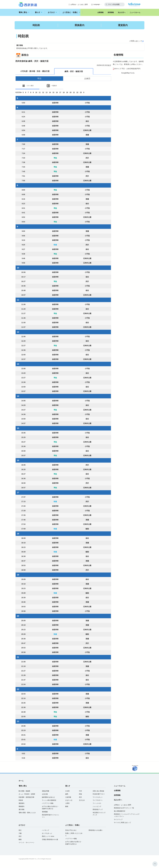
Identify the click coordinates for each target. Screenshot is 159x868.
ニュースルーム (135, 12)
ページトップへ (155, 864)
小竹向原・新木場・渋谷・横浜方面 (35, 71)
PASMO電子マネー (99, 794)
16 (57, 92)
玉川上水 (82, 800)
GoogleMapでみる (128, 73)
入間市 (67, 803)
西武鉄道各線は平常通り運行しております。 (33, 48)
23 (81, 92)
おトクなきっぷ (47, 833)
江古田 (67, 791)
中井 (80, 791)
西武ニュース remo (48, 836)
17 (60, 92)
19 (67, 92)
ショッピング (97, 806)
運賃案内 (123, 25)
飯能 (67, 806)
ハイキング (46, 830)
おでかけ (52, 12)
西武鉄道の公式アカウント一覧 (124, 808)
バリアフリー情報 (48, 803)
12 (43, 92)
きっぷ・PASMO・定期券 (27, 794)
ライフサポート (98, 800)
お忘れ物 (45, 794)
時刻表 (36, 25)
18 (64, 92)
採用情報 (111, 12)
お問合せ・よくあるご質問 (79, 4)
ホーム (21, 781)
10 (36, 92)
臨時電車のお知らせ (48, 797)
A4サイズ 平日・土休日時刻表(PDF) (127, 69)
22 (77, 92)
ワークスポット (98, 797)
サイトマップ (118, 819)
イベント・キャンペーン (26, 842)
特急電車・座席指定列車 (26, 797)
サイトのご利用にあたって (122, 823)
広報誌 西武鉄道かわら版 (50, 839)
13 (47, 92)
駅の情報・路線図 (24, 791)
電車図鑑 (45, 812)
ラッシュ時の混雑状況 (49, 800)
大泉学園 (68, 797)
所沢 (80, 797)
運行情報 (21, 809)
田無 (80, 794)
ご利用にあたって (136, 41)
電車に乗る (24, 12)
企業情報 (100, 12)
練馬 (67, 794)
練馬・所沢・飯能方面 (74, 71)
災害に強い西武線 (98, 791)
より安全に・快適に (71, 12)
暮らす (39, 12)
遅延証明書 (46, 791)
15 (53, 92)
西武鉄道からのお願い (96, 830)
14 (50, 92)
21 (74, 92)
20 (71, 92)
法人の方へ (122, 12)
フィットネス (97, 803)
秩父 (20, 830)
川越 (20, 833)
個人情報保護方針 (120, 811)
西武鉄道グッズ (98, 809)
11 (40, 92)
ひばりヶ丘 (69, 800)
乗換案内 (79, 25)
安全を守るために (71, 830)
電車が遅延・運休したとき (27, 813)
